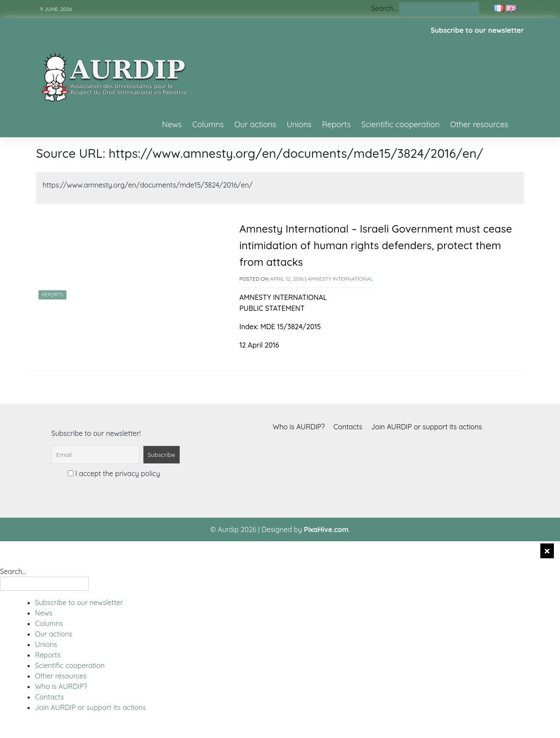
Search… (384, 8)
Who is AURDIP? (299, 427)
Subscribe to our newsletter (477, 30)
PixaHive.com (326, 529)
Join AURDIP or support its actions (427, 427)
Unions (299, 124)
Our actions (255, 124)
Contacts (348, 427)
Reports (337, 124)
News (172, 124)
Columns (208, 124)
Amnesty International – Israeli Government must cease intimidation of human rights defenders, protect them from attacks (376, 245)
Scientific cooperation (400, 124)
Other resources (479, 124)
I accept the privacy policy (114, 473)
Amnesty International (340, 279)
